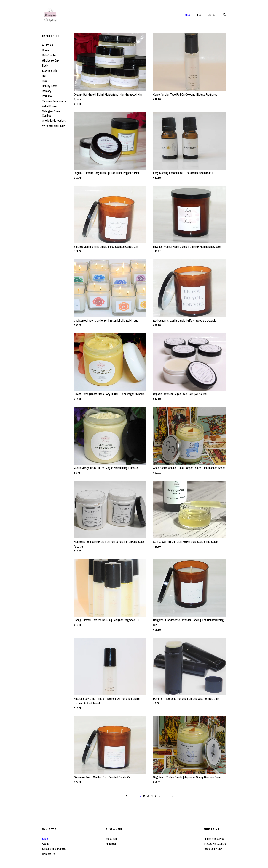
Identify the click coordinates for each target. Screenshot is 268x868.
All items (48, 45)
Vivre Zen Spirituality (54, 126)
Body (45, 65)
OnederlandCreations (54, 120)
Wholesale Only (51, 60)
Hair (44, 76)
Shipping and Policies (54, 849)
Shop (188, 15)
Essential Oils (50, 70)
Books (46, 50)
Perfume (47, 96)
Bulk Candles (49, 55)
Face (45, 81)
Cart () (212, 15)
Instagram (111, 839)
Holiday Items (50, 86)
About (199, 15)
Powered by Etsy (213, 849)
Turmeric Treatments (54, 101)
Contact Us (48, 854)
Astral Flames (50, 106)
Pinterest (111, 844)
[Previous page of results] (127, 796)
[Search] (225, 15)
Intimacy (47, 91)
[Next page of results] (173, 796)
